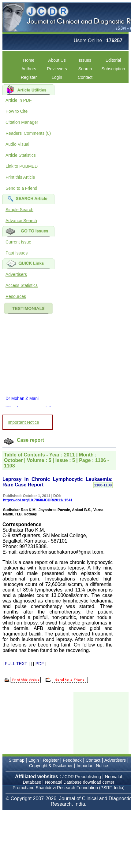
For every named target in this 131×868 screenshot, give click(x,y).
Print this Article (20, 177)
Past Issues (17, 253)
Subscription (113, 69)
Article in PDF (19, 100)
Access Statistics (22, 285)
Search (85, 69)
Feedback (72, 760)
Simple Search (19, 210)
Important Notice (23, 422)
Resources (16, 296)
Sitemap (16, 760)
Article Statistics (21, 155)
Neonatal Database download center (80, 782)
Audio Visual (17, 144)
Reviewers (57, 69)
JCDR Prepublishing (82, 777)
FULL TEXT (16, 664)
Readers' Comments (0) (28, 133)
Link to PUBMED (22, 166)
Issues (85, 60)
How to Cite (17, 111)
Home (29, 60)
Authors (29, 69)
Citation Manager (22, 122)
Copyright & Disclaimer (51, 766)
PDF (40, 664)
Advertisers (16, 274)
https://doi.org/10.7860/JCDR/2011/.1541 (38, 500)
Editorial (113, 60)
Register (29, 77)
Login (57, 77)
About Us (57, 60)
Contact (85, 77)
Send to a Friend (21, 188)
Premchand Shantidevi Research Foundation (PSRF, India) (69, 788)
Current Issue (18, 242)
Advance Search (21, 221)
